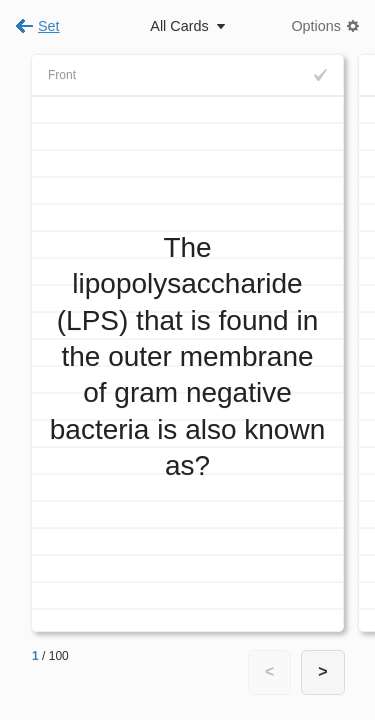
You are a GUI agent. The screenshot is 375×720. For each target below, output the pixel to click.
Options (316, 26)
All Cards (179, 26)
